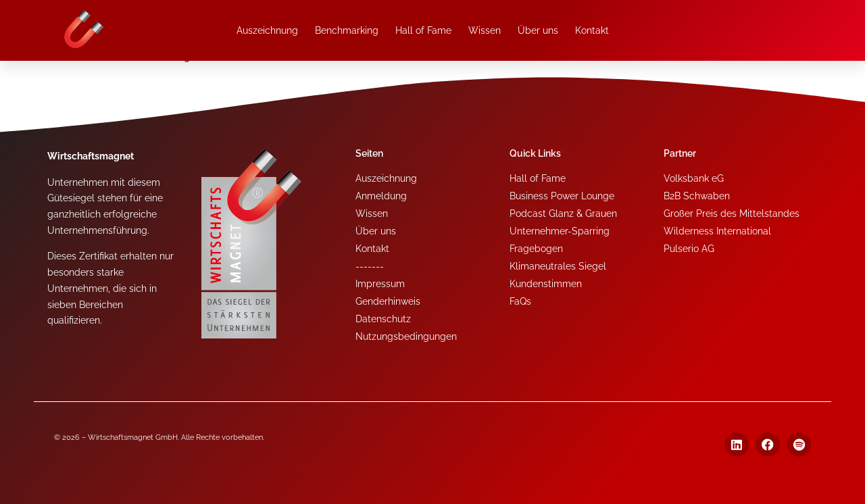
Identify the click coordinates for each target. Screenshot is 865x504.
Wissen (485, 30)
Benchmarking (347, 30)
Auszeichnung (267, 30)
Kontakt (592, 30)
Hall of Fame (423, 30)
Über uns (538, 30)
